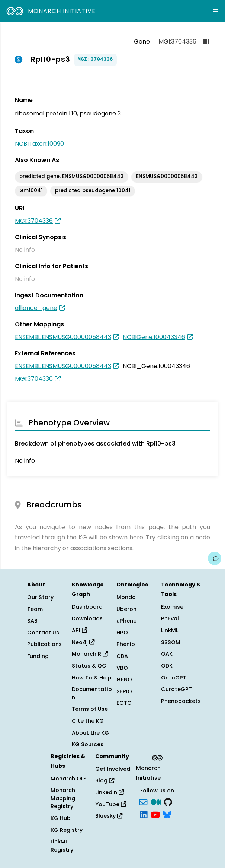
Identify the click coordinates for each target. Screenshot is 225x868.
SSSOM (171, 642)
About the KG (90, 733)
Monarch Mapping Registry (63, 798)
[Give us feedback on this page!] (215, 558)
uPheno (127, 621)
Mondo (126, 597)
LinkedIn (110, 792)
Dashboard (87, 607)
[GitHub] (168, 801)
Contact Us (43, 633)
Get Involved (113, 769)
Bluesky (109, 816)
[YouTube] (155, 814)
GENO (124, 679)
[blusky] (167, 814)
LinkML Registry (62, 846)
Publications (44, 644)
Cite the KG (88, 721)
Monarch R (90, 654)
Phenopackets (181, 701)
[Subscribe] (143, 801)
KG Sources (88, 744)
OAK (167, 654)
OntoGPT (174, 678)
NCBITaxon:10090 (39, 144)
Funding (38, 656)
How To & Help (92, 678)
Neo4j (83, 642)
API (79, 630)
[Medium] (156, 801)
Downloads (87, 618)
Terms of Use (90, 709)
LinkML (170, 630)
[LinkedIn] (144, 814)
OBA (122, 656)
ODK (167, 666)
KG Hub (61, 818)
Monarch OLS (69, 779)
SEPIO (124, 691)
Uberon (126, 609)
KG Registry (67, 830)
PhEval (170, 618)
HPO (122, 633)
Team (35, 609)
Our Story (40, 597)
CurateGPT (176, 689)
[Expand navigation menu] (216, 11)
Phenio (126, 644)
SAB (32, 621)
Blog (105, 780)
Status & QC (89, 666)
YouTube (111, 804)
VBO (122, 668)
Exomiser (173, 607)
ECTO (124, 703)
